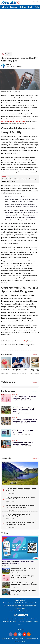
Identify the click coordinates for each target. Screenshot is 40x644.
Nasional (23, 7)
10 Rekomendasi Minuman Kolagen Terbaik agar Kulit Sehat (24, 397)
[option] (11, 367)
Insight (8, 54)
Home (5, 7)
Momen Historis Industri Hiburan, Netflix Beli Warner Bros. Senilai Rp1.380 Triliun (10, 371)
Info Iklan (29, 622)
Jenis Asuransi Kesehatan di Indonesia (28, 370)
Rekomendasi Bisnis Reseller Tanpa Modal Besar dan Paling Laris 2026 (24, 420)
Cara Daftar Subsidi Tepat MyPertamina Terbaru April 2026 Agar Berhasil (20, 180)
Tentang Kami (9, 619)
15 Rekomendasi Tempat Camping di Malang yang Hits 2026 (21, 490)
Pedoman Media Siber (29, 619)
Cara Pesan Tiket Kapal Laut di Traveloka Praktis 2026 (22, 443)
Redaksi (9, 64)
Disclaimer (21, 622)
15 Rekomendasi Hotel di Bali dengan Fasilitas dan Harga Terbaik (18, 515)
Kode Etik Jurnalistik (10, 622)
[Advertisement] (20, 31)
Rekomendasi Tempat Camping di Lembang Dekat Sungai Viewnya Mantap (24, 410)
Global (37, 7)
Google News (28, 341)
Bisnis (30, 7)
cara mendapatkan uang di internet (14, 121)
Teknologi (14, 7)
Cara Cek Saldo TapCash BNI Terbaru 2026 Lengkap (25, 432)
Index (36, 355)
